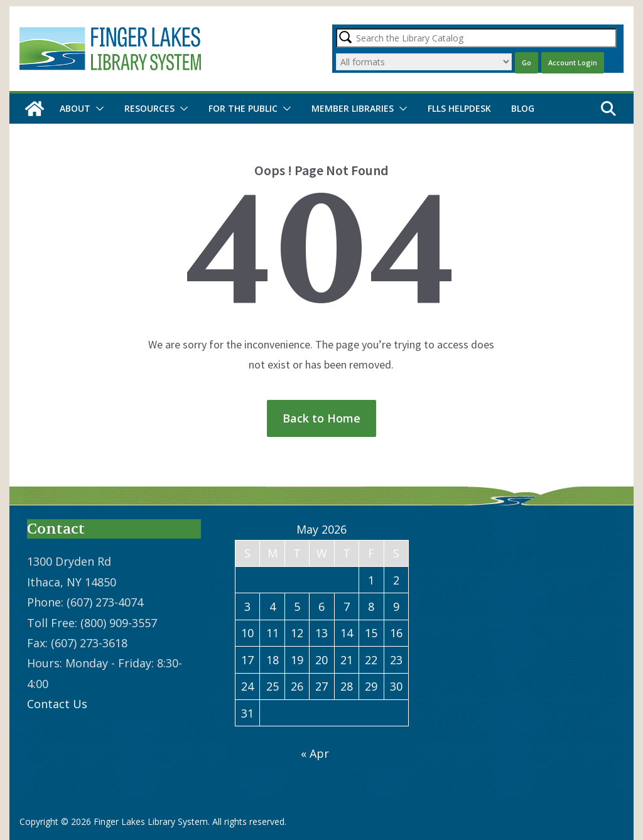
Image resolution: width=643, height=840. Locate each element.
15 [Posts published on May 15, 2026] (371, 633)
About (75, 108)
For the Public (243, 108)
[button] (97, 109)
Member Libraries (353, 108)
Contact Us (57, 704)
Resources (149, 108)
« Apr (315, 753)
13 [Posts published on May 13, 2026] (321, 633)
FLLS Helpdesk (459, 108)
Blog (523, 108)
